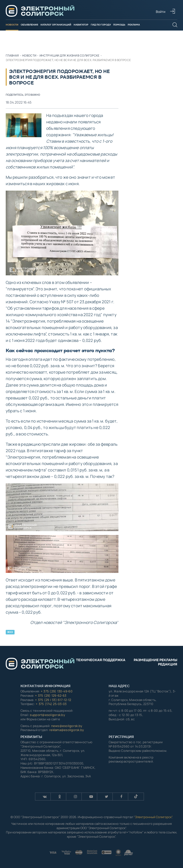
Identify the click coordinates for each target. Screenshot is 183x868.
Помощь (119, 25)
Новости (12, 25)
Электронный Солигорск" (153, 817)
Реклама (134, 25)
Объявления (29, 25)
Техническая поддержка (101, 660)
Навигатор (81, 25)
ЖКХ (10, 632)
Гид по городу (101, 25)
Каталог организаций (56, 25)
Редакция (168, 664)
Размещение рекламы (155, 660)
